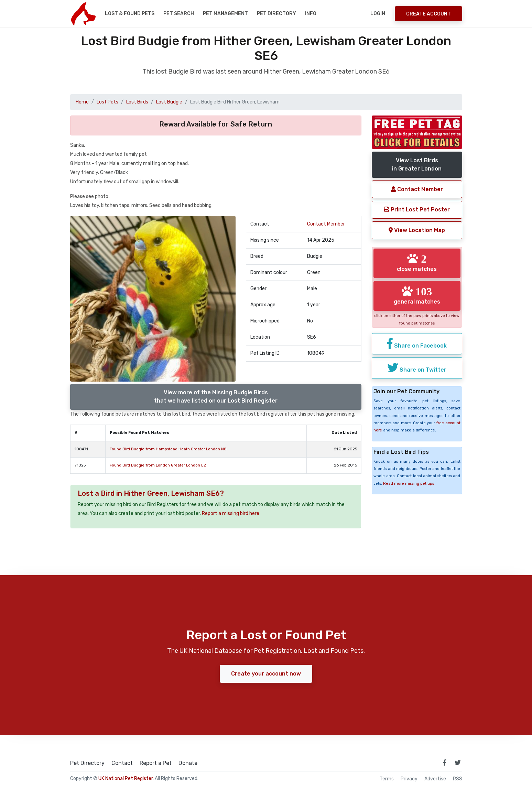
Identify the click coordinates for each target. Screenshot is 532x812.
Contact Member (326, 224)
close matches (417, 263)
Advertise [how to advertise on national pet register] (435, 779)
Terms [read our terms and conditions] (387, 779)
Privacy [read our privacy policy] (409, 779)
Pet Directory (276, 14)
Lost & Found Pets (130, 14)
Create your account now (266, 674)
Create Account (428, 14)
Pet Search (179, 14)
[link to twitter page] (458, 762)
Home (82, 102)
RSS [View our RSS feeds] (458, 779)
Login (378, 14)
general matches (417, 295)
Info (311, 14)
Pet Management (225, 14)
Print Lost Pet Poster (417, 210)
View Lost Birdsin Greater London (417, 164)
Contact (122, 763)
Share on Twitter (417, 367)
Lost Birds (137, 102)
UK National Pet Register (126, 778)
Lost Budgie (169, 102)
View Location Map (417, 230)
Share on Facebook (417, 343)
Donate (188, 763)
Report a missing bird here (231, 513)
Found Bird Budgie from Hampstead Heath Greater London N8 (168, 449)
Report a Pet (156, 763)
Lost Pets (107, 102)
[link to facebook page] (445, 762)
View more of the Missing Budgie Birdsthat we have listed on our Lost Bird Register (216, 397)
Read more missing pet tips (409, 484)
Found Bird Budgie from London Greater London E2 (158, 465)
